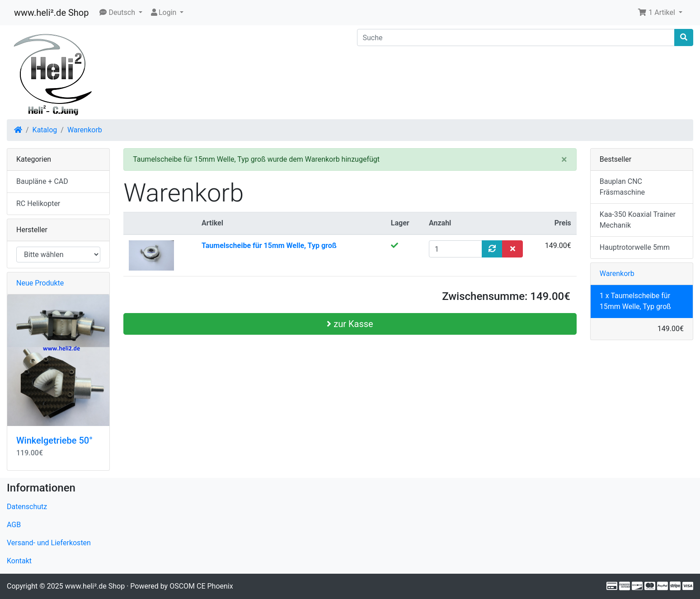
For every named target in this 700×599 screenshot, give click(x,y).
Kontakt (19, 561)
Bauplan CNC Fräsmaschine (622, 187)
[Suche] (516, 37)
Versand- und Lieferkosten (49, 543)
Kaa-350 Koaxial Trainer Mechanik (638, 220)
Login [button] (164, 12)
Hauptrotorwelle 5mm (635, 247)
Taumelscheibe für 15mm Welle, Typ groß (269, 246)
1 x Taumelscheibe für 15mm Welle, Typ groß (635, 301)
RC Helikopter (38, 204)
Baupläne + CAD (42, 181)
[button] (121, 13)
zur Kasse (350, 324)
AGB (14, 525)
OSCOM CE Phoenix (201, 586)
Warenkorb (85, 130)
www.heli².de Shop (51, 13)
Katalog (45, 130)
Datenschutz (27, 507)
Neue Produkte (40, 283)
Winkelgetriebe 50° (54, 440)
